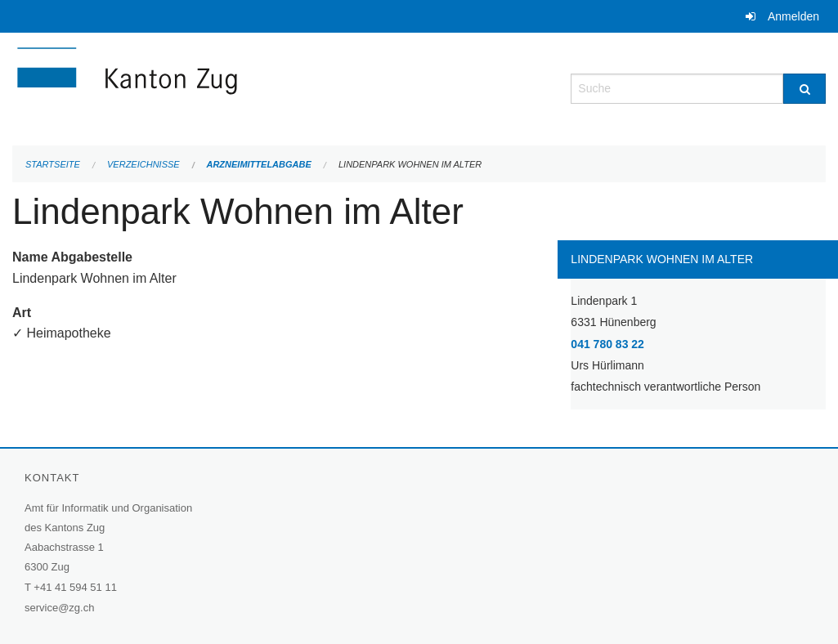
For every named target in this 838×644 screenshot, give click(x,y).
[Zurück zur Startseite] (225, 87)
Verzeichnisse (143, 164)
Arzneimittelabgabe (258, 164)
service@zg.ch (59, 608)
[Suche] (804, 89)
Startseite (53, 164)
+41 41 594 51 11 (75, 587)
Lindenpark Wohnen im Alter (410, 164)
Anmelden (793, 16)
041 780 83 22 (607, 344)
